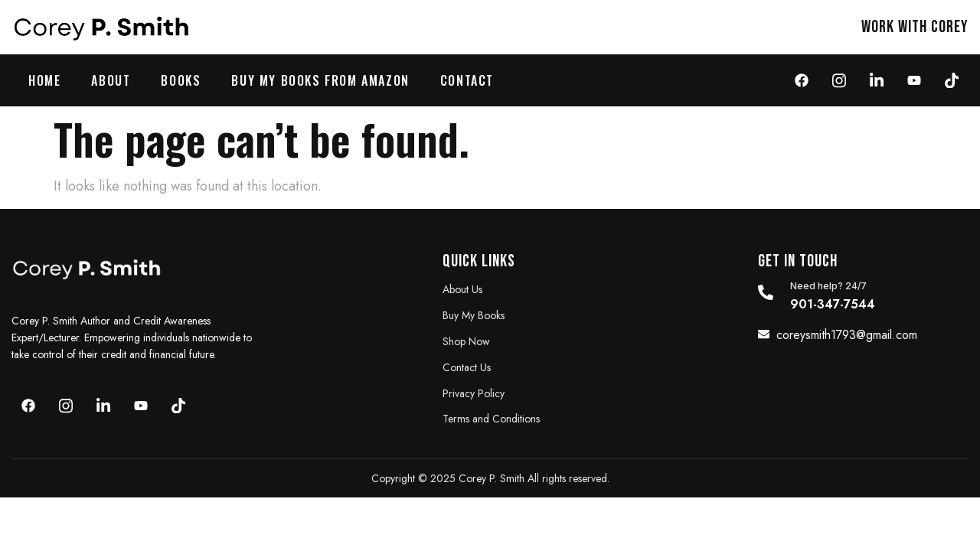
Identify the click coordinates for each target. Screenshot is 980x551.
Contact (467, 80)
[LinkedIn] (877, 80)
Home (44, 80)
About (111, 80)
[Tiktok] (952, 80)
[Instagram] (839, 80)
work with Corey (915, 27)
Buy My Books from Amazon (320, 80)
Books (181, 80)
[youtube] (914, 80)
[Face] (802, 80)
